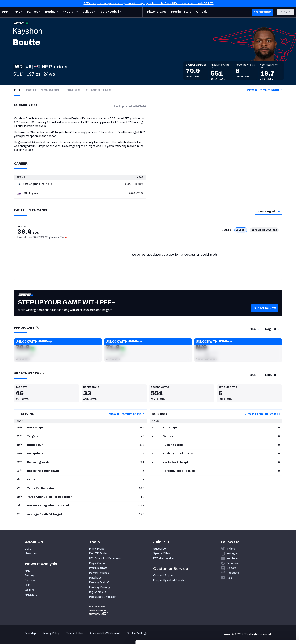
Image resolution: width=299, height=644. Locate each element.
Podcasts (233, 573)
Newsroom (31, 554)
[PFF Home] (5, 12)
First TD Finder (98, 554)
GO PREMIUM (263, 12)
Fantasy (30, 580)
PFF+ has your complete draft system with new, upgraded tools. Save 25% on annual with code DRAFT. (149, 3)
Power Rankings (99, 573)
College (30, 590)
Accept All (267, 609)
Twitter (231, 549)
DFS (28, 585)
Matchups (95, 578)
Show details (59, 636)
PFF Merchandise (164, 558)
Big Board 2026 (99, 592)
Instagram (233, 554)
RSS (229, 578)
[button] (58, 350)
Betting (30, 576)
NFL (27, 571)
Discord (231, 568)
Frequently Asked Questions (171, 580)
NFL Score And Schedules (105, 558)
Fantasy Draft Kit (100, 582)
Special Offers (162, 554)
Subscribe (160, 549)
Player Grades (98, 563)
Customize (267, 620)
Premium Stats (98, 568)
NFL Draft (31, 595)
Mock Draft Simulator (102, 597)
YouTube (232, 558)
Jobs (28, 549)
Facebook (233, 563)
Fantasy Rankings (100, 587)
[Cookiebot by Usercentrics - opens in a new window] (25, 636)
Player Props (97, 549)
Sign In (286, 12)
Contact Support (164, 576)
